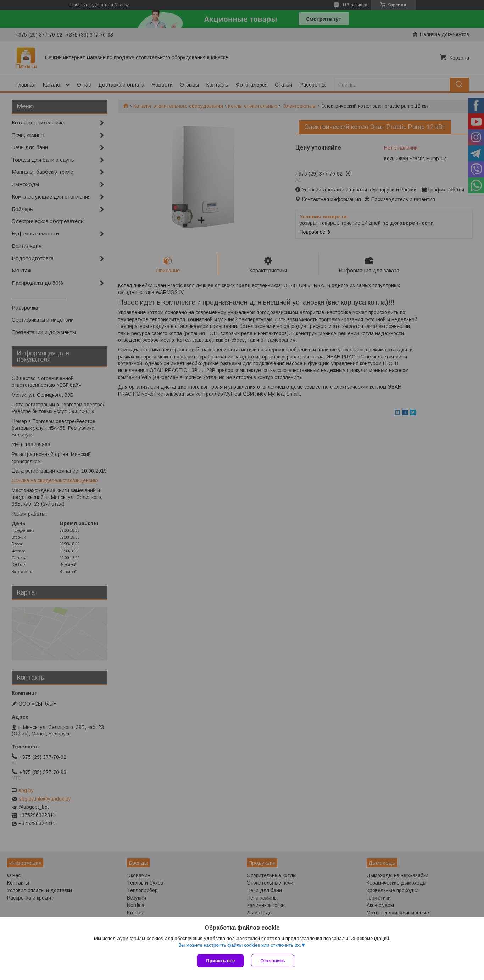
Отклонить (272, 961)
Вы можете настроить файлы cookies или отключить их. (240, 945)
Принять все (220, 961)
